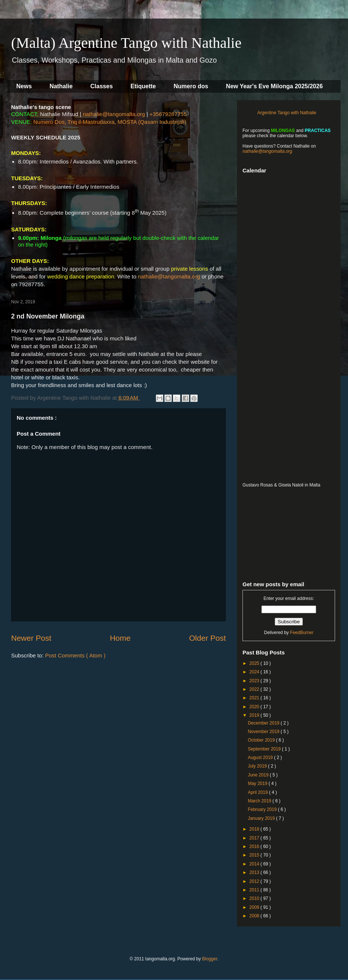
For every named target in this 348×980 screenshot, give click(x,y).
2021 (255, 698)
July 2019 (258, 766)
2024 (255, 672)
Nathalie (61, 86)
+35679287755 (168, 114)
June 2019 (259, 775)
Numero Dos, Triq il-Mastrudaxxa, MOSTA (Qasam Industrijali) (110, 122)
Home (120, 638)
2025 (255, 663)
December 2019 (264, 723)
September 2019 (265, 749)
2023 (255, 681)
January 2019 (262, 818)
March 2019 (260, 801)
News (24, 86)
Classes (102, 86)
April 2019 (258, 792)
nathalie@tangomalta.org (114, 114)
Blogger (210, 959)
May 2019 (258, 783)
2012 (255, 881)
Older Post (208, 638)
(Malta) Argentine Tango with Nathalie (126, 43)
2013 (255, 872)
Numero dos (191, 86)
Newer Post (31, 638)
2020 (255, 707)
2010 (255, 898)
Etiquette (143, 86)
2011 (255, 890)
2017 (255, 838)
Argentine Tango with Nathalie (287, 113)
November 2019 (264, 732)
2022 (255, 689)
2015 (255, 855)
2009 (255, 907)
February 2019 (263, 809)
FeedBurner (302, 633)
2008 (255, 916)
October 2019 (262, 740)
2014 (255, 864)
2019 (255, 715)
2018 (255, 829)
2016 (255, 847)
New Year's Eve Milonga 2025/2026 (274, 86)
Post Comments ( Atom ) (75, 655)
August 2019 (261, 758)
